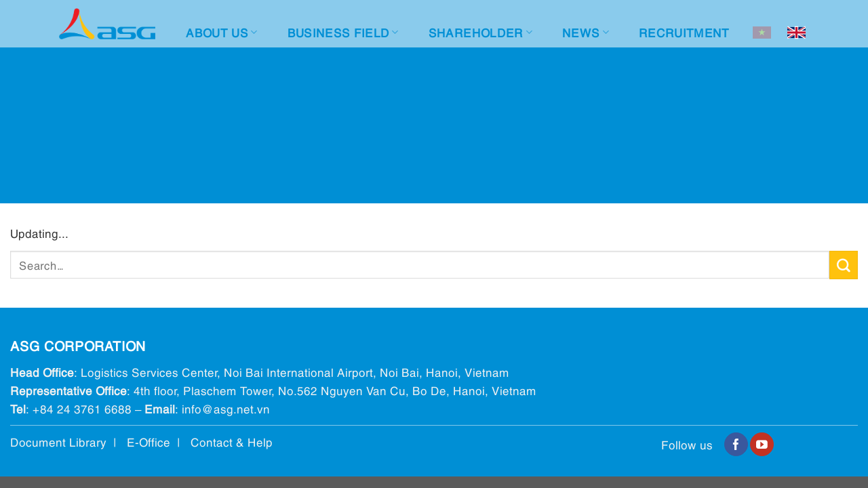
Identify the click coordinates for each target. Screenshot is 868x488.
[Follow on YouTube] (762, 445)
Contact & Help (232, 442)
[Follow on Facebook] (736, 445)
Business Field (343, 32)
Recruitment (684, 32)
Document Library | (68, 442)
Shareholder (480, 32)
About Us (221, 32)
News (586, 32)
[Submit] (844, 265)
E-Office (149, 442)
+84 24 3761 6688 (82, 408)
